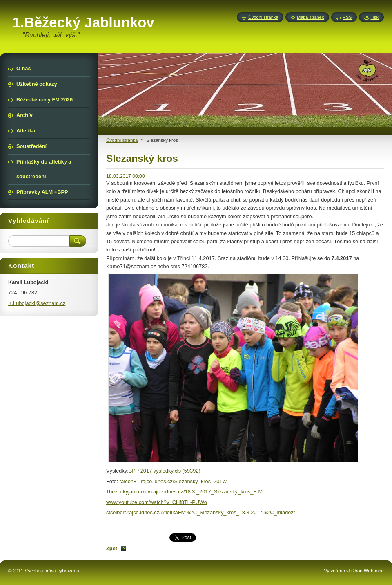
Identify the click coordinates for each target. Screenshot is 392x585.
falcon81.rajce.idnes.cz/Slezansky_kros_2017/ (173, 481)
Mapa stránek (310, 17)
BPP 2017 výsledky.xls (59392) (165, 471)
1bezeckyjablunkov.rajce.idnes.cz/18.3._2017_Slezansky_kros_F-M (184, 492)
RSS (347, 17)
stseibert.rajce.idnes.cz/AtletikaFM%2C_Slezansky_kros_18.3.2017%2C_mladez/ (200, 512)
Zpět (112, 548)
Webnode (374, 571)
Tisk (374, 17)
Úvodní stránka (263, 17)
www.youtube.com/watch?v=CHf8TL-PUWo (157, 502)
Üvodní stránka (122, 140)
